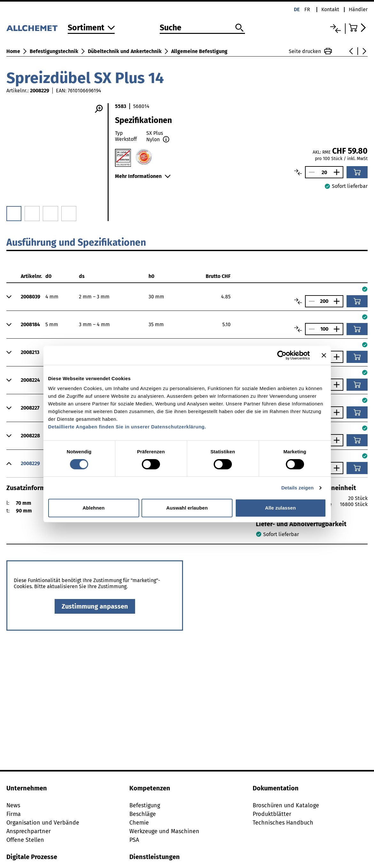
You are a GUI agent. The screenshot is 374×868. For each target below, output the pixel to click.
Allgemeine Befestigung (199, 51)
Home (13, 51)
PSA (134, 840)
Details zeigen (298, 488)
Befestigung (145, 805)
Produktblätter (272, 814)
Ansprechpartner (29, 831)
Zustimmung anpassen (95, 606)
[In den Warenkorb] (357, 172)
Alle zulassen (280, 508)
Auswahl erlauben (187, 508)
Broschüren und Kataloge (286, 805)
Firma (14, 814)
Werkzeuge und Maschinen (164, 831)
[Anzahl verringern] (310, 172)
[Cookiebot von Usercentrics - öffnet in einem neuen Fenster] (282, 355)
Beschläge (143, 814)
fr (307, 9)
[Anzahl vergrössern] (338, 172)
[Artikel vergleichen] (298, 172)
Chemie (139, 823)
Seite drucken (310, 51)
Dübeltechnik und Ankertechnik (125, 51)
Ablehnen (93, 508)
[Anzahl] (324, 172)
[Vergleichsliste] (336, 29)
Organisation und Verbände (43, 823)
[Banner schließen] (324, 355)
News (13, 805)
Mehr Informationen (143, 176)
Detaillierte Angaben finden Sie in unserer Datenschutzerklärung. (127, 427)
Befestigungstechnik (54, 51)
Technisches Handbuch (283, 823)
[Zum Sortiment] (91, 28)
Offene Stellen (25, 840)
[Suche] (202, 28)
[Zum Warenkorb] (358, 28)
